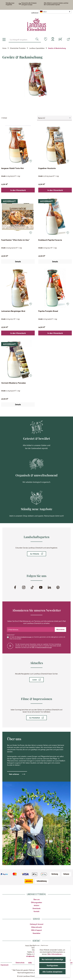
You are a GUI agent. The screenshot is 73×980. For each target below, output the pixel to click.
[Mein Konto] (52, 40)
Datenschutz (17, 962)
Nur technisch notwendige (53, 959)
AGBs (27, 962)
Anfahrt (37, 905)
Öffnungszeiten (37, 902)
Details (18, 262)
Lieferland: (35, 13)
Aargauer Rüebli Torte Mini (12, 168)
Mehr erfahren (14, 774)
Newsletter (36, 933)
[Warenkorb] (60, 40)
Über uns (36, 899)
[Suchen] (36, 39)
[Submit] (60, 629)
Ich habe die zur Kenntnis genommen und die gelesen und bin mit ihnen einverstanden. (37, 638)
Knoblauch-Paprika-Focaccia (50, 240)
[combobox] (21, 39)
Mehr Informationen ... (55, 954)
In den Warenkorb (18, 190)
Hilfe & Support (37, 930)
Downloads (36, 908)
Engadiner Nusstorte (47, 168)
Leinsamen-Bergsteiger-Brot (13, 312)
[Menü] (4, 40)
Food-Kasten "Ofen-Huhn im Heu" (15, 240)
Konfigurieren (52, 966)
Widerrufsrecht (36, 927)
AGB (54, 637)
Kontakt (37, 911)
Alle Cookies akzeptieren (52, 972)
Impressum (5, 965)
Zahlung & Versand (36, 924)
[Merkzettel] (44, 39)
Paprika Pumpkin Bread (48, 312)
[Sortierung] (54, 118)
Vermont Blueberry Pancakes (14, 384)
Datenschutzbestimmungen (25, 637)
